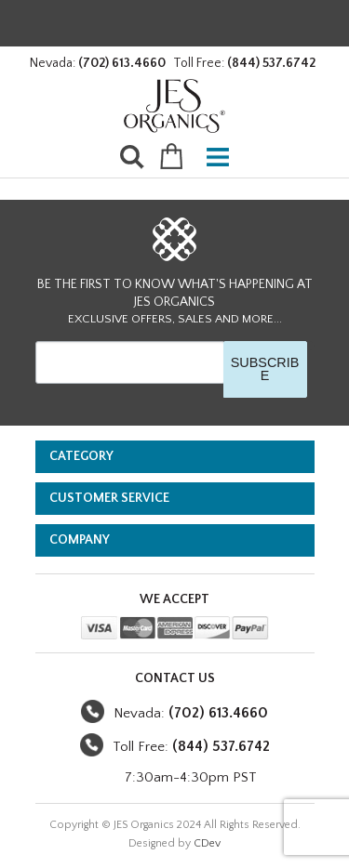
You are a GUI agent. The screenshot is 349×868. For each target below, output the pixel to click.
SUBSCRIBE (265, 369)
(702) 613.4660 (122, 63)
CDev (207, 843)
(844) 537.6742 (271, 63)
